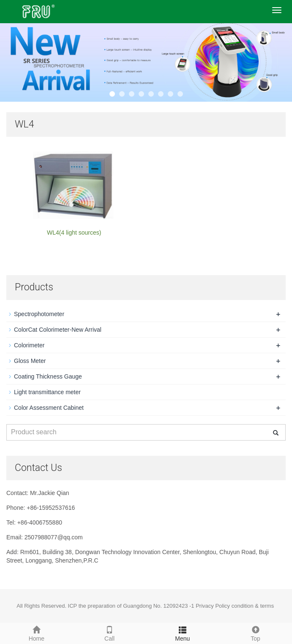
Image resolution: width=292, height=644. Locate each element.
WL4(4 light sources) (74, 233)
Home (37, 633)
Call (110, 633)
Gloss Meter (30, 361)
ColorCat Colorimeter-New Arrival (58, 330)
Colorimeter (29, 345)
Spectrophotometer (39, 314)
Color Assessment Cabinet (49, 408)
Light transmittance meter (47, 392)
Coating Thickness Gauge (48, 376)
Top (255, 633)
